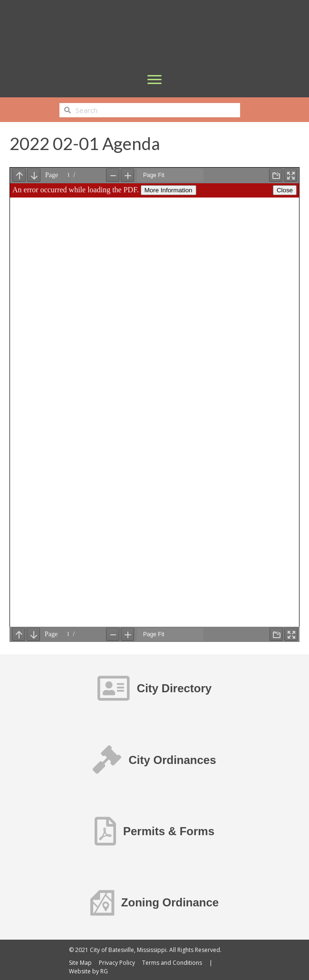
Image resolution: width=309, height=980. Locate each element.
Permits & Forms (169, 831)
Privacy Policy (117, 963)
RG (104, 971)
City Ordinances (172, 760)
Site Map (80, 963)
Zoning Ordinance (170, 902)
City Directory (174, 688)
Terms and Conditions (172, 963)
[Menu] (154, 80)
